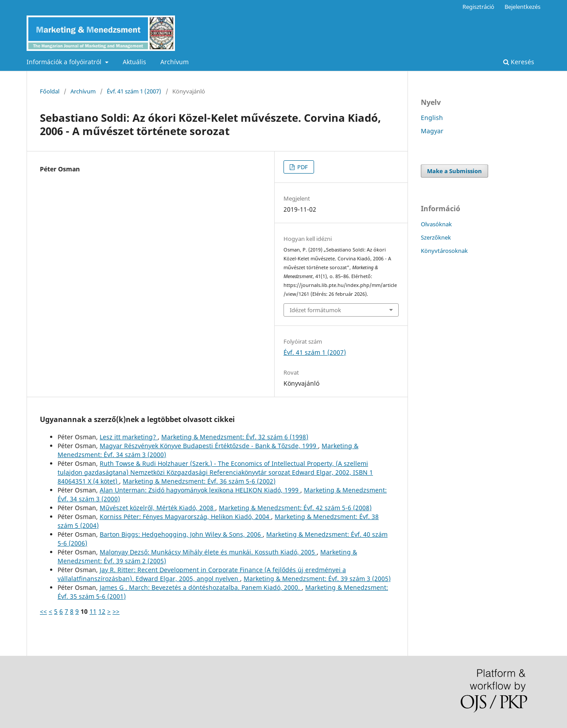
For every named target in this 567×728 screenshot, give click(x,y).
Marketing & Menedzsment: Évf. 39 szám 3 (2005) (317, 579)
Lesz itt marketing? (129, 437)
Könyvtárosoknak (444, 251)
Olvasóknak (436, 224)
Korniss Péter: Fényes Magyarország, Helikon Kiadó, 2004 (185, 517)
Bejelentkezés (522, 7)
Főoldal (50, 91)
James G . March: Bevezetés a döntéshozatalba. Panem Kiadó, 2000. (201, 587)
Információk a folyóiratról (65, 62)
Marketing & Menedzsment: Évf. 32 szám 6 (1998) (235, 437)
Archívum (175, 62)
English (432, 118)
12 (102, 611)
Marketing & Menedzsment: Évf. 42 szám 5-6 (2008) (295, 508)
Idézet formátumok (315, 310)
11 (93, 611)
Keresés (519, 62)
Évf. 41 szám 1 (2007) (134, 91)
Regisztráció (478, 7)
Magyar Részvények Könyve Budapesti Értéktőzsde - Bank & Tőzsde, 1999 (209, 446)
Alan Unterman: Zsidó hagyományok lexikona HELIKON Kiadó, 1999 (200, 490)
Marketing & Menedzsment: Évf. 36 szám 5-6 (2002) (199, 481)
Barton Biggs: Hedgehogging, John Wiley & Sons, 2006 (181, 534)
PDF (302, 167)
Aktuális (134, 62)
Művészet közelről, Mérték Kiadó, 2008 (157, 508)
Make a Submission (454, 171)
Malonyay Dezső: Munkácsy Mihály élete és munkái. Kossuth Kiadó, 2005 (208, 552)
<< (43, 611)
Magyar (432, 131)
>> (116, 611)
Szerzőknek (436, 237)
